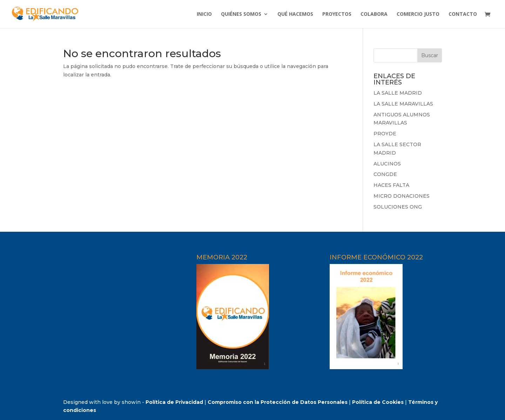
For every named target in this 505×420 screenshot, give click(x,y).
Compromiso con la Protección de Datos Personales (278, 402)
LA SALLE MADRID (398, 93)
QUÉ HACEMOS (295, 14)
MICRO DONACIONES (402, 196)
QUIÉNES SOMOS (241, 14)
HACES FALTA (391, 185)
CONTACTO (463, 14)
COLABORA (374, 14)
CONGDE (385, 174)
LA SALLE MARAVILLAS (403, 104)
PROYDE (385, 134)
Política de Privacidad (174, 402)
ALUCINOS (387, 164)
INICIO (204, 14)
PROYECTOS (337, 14)
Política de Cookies (378, 402)
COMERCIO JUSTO (418, 14)
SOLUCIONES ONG (398, 207)
